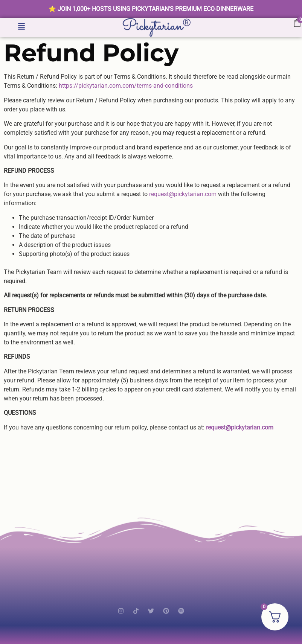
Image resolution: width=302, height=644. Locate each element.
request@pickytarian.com (183, 194)
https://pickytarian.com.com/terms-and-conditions (126, 86)
